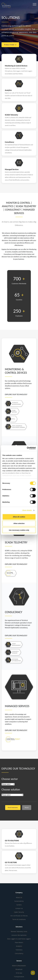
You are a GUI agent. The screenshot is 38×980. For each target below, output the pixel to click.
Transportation (19, 977)
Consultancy (19, 953)
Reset (27, 808)
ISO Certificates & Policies (19, 916)
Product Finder (10, 45)
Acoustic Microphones (19, 935)
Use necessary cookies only (19, 530)
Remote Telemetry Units (19, 931)
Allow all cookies (19, 517)
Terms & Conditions (19, 919)
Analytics (19, 946)
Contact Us (19, 908)
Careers (19, 905)
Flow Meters (19, 942)
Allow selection (19, 523)
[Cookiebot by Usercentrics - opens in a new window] (27, 448)
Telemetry (19, 950)
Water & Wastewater (19, 966)
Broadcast (19, 969)
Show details (27, 510)
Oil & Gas (19, 973)
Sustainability (19, 901)
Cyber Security (19, 912)
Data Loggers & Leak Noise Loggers (19, 939)
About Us (19, 897)
